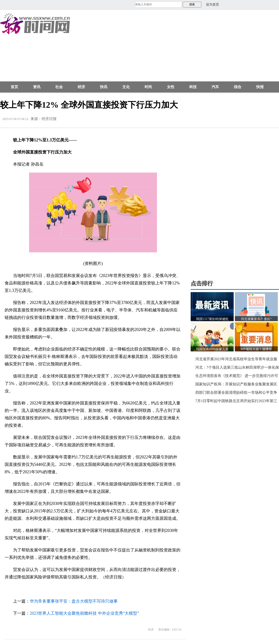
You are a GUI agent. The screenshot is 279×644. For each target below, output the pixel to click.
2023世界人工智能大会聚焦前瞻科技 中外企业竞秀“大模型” (84, 613)
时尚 (148, 87)
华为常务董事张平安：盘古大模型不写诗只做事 (74, 601)
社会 (59, 87)
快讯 (104, 87)
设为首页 (213, 5)
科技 (193, 87)
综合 (238, 87)
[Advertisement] (160, 48)
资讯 (37, 87)
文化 (126, 87)
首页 (14, 87)
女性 (171, 87)
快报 (260, 87)
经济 (81, 87)
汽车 (215, 87)
